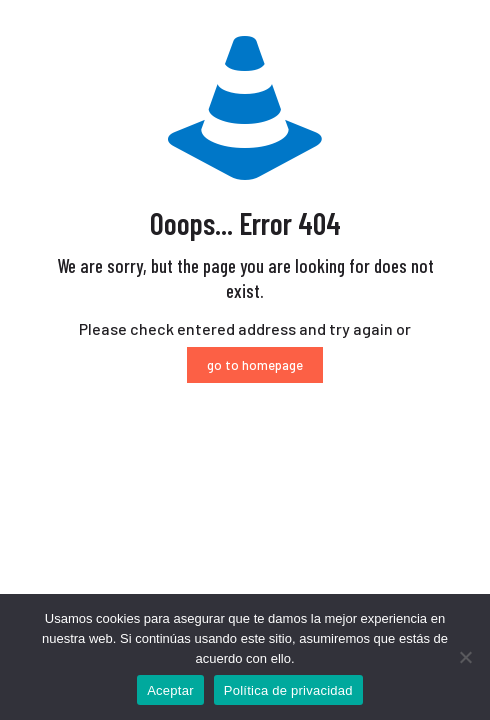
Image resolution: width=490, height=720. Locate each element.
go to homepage (255, 365)
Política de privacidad (288, 690)
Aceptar (170, 690)
